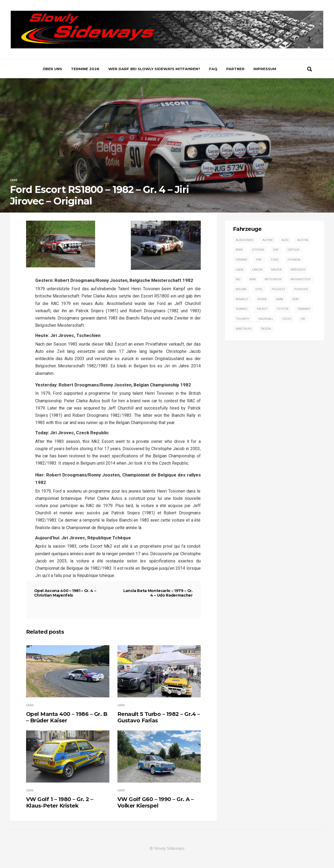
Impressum (265, 69)
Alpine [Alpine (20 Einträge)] (268, 240)
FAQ (213, 69)
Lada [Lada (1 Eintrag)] (239, 270)
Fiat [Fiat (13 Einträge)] (259, 260)
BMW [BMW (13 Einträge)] (239, 250)
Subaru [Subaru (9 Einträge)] (242, 309)
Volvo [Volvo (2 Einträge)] (287, 319)
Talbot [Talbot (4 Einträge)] (262, 309)
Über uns (52, 69)
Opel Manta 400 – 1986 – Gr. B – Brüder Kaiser (67, 717)
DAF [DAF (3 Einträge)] (276, 250)
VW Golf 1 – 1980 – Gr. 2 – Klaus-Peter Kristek (60, 802)
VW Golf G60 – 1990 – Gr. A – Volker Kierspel (156, 802)
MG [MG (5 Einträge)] (238, 279)
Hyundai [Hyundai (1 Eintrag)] (294, 260)
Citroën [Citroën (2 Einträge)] (258, 250)
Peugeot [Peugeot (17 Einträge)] (279, 289)
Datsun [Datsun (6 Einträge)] (293, 250)
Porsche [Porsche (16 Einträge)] (301, 289)
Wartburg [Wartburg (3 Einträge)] (244, 329)
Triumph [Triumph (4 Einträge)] (243, 319)
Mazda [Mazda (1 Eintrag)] (276, 270)
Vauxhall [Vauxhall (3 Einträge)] (266, 319)
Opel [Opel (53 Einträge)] (259, 289)
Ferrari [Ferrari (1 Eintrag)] (241, 260)
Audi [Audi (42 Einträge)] (285, 240)
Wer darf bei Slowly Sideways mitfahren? (154, 69)
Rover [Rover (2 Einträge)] (262, 299)
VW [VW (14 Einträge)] (303, 319)
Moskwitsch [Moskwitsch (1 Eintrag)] (300, 279)
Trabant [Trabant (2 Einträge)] (304, 309)
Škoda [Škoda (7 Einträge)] (266, 329)
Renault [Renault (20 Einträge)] (242, 299)
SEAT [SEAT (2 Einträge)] (296, 299)
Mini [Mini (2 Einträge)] (253, 279)
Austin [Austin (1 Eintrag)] (303, 240)
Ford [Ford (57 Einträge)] (275, 260)
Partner (235, 69)
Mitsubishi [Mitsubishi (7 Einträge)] (273, 279)
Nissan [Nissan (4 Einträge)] (241, 289)
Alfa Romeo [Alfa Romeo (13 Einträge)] (245, 240)
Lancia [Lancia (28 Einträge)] (257, 270)
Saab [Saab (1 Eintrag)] (279, 299)
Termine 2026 (85, 69)
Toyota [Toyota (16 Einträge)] (282, 309)
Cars (14, 180)
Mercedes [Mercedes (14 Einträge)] (298, 270)
